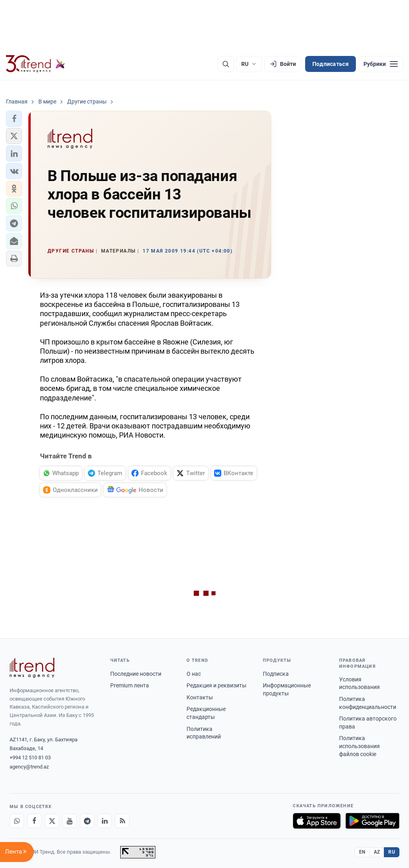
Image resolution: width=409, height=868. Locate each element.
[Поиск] (226, 64)
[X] (52, 821)
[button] (14, 119)
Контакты (200, 697)
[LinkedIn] (105, 821)
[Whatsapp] (17, 821)
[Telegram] (87, 821)
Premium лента (130, 685)
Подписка (276, 674)
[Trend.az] (36, 64)
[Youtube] (69, 821)
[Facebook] (34, 821)
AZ (377, 852)
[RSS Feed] (122, 821)
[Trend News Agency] (32, 668)
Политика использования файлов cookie (359, 746)
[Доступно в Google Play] (372, 821)
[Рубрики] (381, 64)
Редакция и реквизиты (216, 685)
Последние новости (136, 674)
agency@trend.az (29, 767)
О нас (194, 674)
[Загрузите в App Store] (317, 821)
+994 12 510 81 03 (30, 758)
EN (362, 852)
